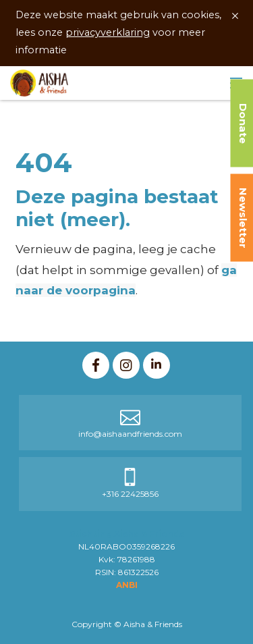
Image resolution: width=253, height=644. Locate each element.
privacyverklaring (108, 32)
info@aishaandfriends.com (130, 434)
